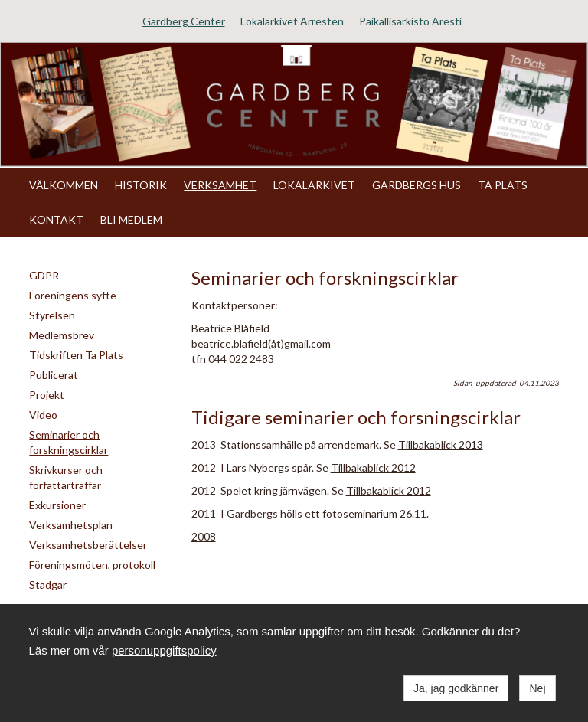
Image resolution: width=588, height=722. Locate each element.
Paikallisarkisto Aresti (410, 21)
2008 (204, 536)
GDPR (44, 275)
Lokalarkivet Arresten (292, 21)
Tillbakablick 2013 (441, 444)
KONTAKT (56, 219)
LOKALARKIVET (314, 185)
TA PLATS (503, 185)
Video (43, 415)
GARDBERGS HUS (416, 185)
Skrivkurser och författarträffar (66, 477)
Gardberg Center (184, 21)
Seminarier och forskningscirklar (69, 442)
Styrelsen (52, 315)
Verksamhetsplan (71, 525)
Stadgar (48, 585)
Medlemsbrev (62, 335)
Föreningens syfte (73, 295)
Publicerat (54, 375)
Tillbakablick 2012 (373, 467)
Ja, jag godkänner (456, 688)
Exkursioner (57, 505)
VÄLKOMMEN (64, 185)
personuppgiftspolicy (164, 650)
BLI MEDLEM (131, 219)
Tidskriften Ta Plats (76, 355)
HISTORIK (141, 185)
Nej (537, 688)
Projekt (47, 395)
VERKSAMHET (220, 185)
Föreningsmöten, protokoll (92, 565)
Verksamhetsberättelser (88, 545)
